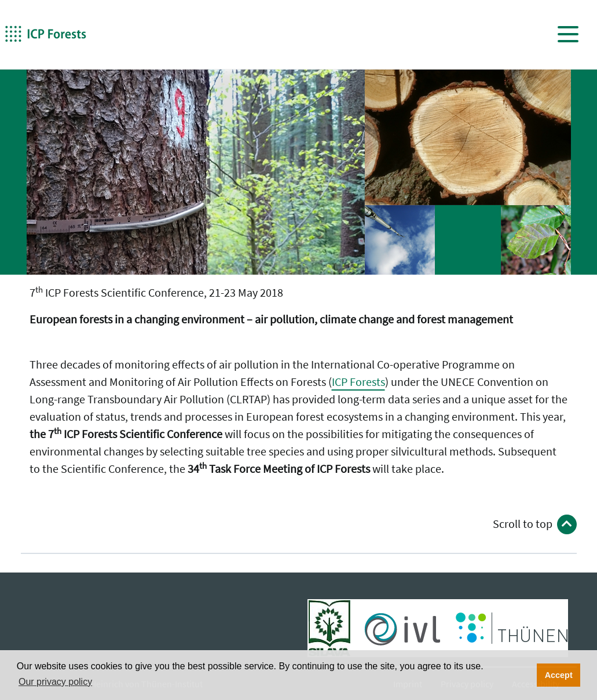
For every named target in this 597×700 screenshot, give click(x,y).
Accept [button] (559, 675)
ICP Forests (358, 382)
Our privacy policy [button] (55, 682)
